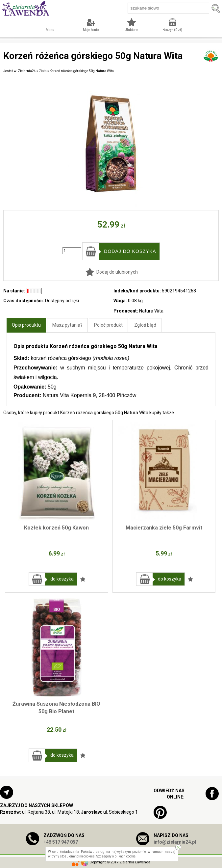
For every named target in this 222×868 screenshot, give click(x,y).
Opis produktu (26, 325)
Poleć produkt (108, 325)
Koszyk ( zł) (172, 30)
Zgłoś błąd (145, 325)
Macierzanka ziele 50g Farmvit (164, 528)
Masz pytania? (67, 325)
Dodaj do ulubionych (117, 272)
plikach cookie (125, 856)
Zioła (43, 71)
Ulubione (131, 30)
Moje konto (91, 30)
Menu (50, 30)
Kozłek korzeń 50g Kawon (56, 528)
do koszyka (62, 579)
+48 (61, 842)
